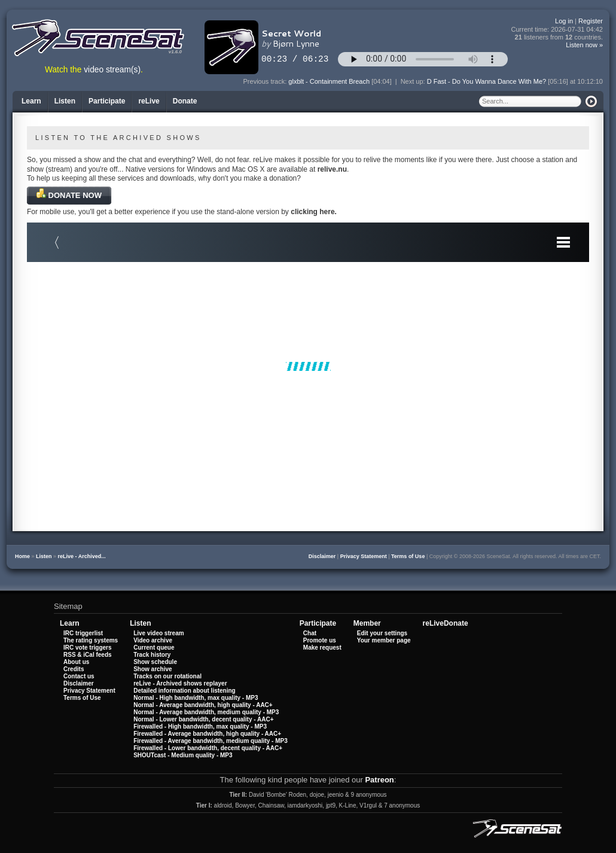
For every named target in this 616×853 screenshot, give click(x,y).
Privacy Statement (364, 556)
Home (22, 556)
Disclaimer (322, 556)
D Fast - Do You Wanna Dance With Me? (487, 81)
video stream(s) (112, 70)
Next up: (414, 81)
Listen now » (584, 45)
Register (591, 21)
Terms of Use (408, 556)
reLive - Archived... (82, 556)
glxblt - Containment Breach (329, 81)
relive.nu (332, 169)
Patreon (379, 780)
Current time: (557, 30)
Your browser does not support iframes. (308, 366)
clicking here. (314, 212)
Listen (44, 556)
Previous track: (266, 81)
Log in (564, 21)
